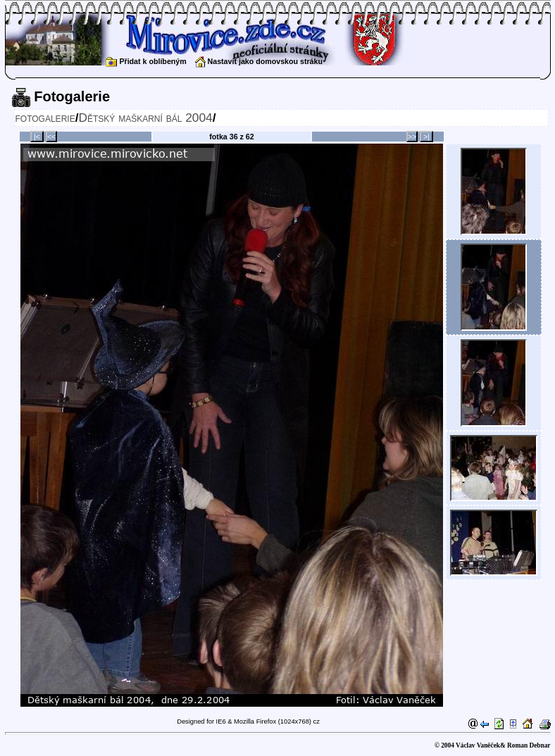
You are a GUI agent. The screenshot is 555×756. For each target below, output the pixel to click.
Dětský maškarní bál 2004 (145, 118)
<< (51, 137)
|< (37, 137)
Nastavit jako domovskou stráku (259, 61)
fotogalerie (45, 118)
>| (426, 137)
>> (412, 137)
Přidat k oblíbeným (146, 61)
